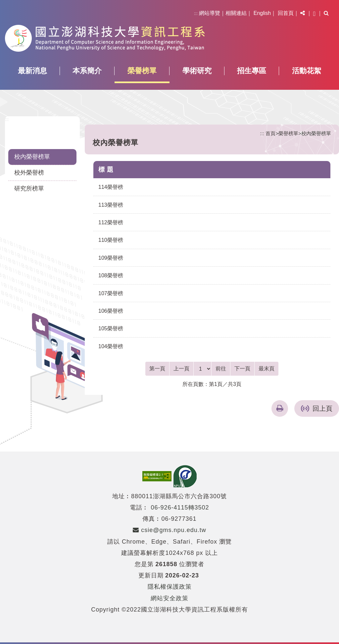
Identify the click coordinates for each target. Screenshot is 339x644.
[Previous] (181, 369)
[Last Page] (266, 369)
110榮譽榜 (111, 240)
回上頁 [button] (322, 408)
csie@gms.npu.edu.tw (169, 530)
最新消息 (32, 71)
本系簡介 (87, 71)
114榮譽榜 (111, 187)
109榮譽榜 (111, 258)
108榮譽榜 (111, 275)
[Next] (242, 369)
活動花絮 (307, 71)
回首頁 (286, 13)
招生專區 (252, 71)
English (262, 13)
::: (196, 13)
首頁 (270, 133)
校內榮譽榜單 (32, 157)
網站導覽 (210, 13)
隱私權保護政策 (170, 587)
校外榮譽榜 (29, 173)
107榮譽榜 (111, 293)
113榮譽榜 (111, 205)
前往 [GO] (221, 369)
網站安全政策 (169, 598)
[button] (303, 13)
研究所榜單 (29, 188)
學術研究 (197, 71)
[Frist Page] (157, 369)
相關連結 (236, 13)
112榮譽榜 (111, 222)
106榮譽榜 (111, 311)
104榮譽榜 (111, 346)
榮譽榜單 (142, 71)
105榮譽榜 (111, 328)
